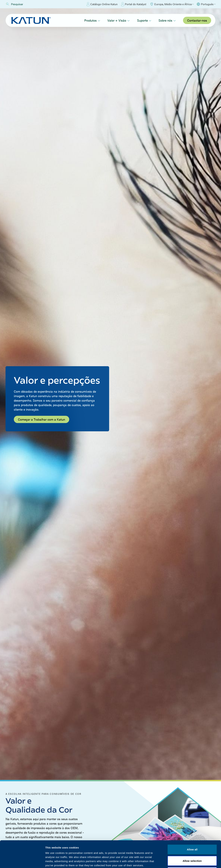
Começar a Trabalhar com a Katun (42, 419)
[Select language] (206, 4)
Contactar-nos (197, 20)
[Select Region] (172, 4)
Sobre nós (167, 20)
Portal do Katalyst (134, 4)
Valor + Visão (119, 20)
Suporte (144, 20)
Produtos (92, 20)
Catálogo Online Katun (102, 4)
